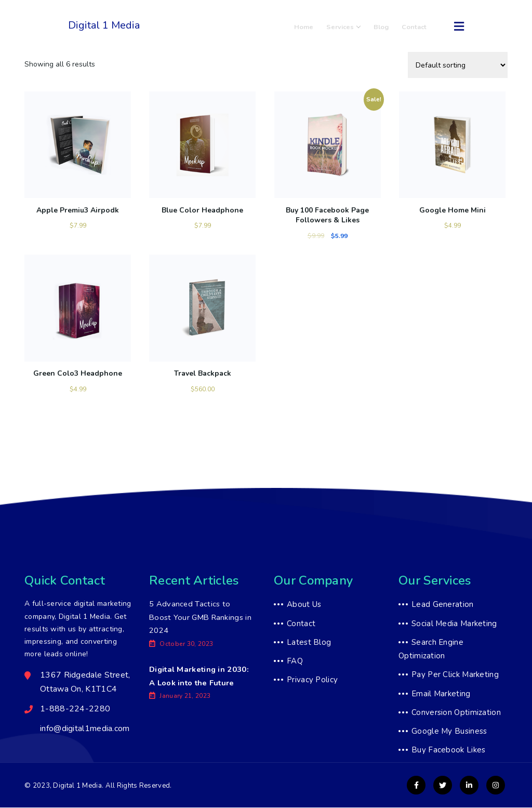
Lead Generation (443, 605)
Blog (386, 27)
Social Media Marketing (454, 624)
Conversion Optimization (456, 713)
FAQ (295, 661)
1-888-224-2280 (183, 32)
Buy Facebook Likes (448, 751)
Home (315, 27)
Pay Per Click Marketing (455, 675)
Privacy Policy (312, 681)
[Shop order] (458, 65)
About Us (304, 605)
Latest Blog (309, 643)
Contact (416, 27)
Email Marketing (441, 694)
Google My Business (449, 732)
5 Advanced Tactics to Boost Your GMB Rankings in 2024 (201, 618)
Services (351, 27)
